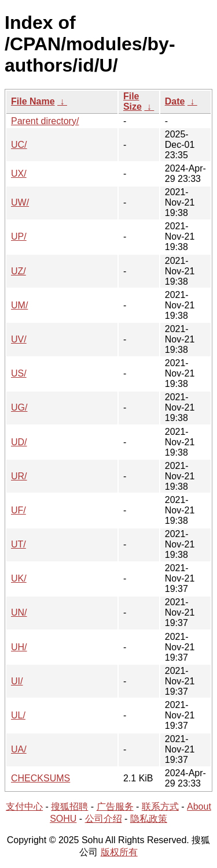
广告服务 (115, 806)
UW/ (20, 202)
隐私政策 (149, 819)
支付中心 (24, 806)
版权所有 (119, 852)
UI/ (17, 681)
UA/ (19, 749)
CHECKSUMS (41, 778)
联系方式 (160, 806)
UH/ (19, 647)
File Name (33, 101)
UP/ (19, 236)
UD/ (19, 442)
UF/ (19, 510)
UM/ (19, 305)
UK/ (19, 578)
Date (175, 101)
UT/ (19, 544)
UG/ (19, 407)
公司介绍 (104, 819)
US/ (19, 373)
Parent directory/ (45, 121)
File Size (133, 101)
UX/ (19, 174)
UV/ (19, 339)
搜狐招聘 (69, 806)
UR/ (19, 476)
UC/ (19, 145)
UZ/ (19, 271)
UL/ (18, 715)
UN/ (19, 612)
